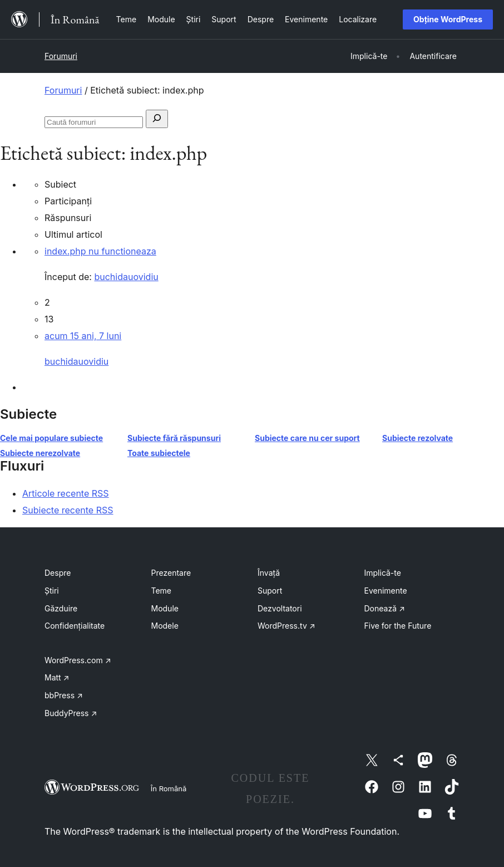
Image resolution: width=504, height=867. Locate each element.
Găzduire (61, 608)
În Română (169, 788)
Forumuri (61, 56)
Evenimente (386, 591)
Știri (52, 591)
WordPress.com (78, 660)
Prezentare (171, 573)
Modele (165, 626)
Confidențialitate (75, 626)
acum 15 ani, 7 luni (83, 336)
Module (165, 608)
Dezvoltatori (280, 608)
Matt (57, 677)
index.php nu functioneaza (100, 251)
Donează (385, 608)
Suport (270, 591)
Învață (269, 573)
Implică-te (383, 573)
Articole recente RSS (66, 493)
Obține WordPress (448, 19)
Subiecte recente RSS (68, 510)
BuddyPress (71, 713)
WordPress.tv (286, 626)
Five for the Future (398, 626)
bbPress (64, 695)
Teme (162, 591)
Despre (58, 573)
